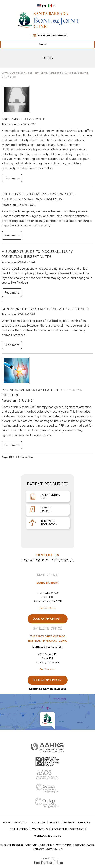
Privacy (55, 823)
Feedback (85, 823)
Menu (47, 45)
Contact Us (40, 829)
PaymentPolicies (46, 510)
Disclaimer (38, 823)
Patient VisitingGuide (50, 496)
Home (6, 823)
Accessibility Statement (68, 829)
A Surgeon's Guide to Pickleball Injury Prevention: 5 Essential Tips (37, 254)
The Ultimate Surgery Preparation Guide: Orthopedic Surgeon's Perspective (38, 197)
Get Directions (48, 608)
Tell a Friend (19, 829)
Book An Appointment (53, 36)
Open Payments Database (47, 836)
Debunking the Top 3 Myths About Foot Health (45, 309)
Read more (12, 178)
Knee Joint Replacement (23, 119)
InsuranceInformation (49, 523)
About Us (20, 823)
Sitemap (69, 823)
